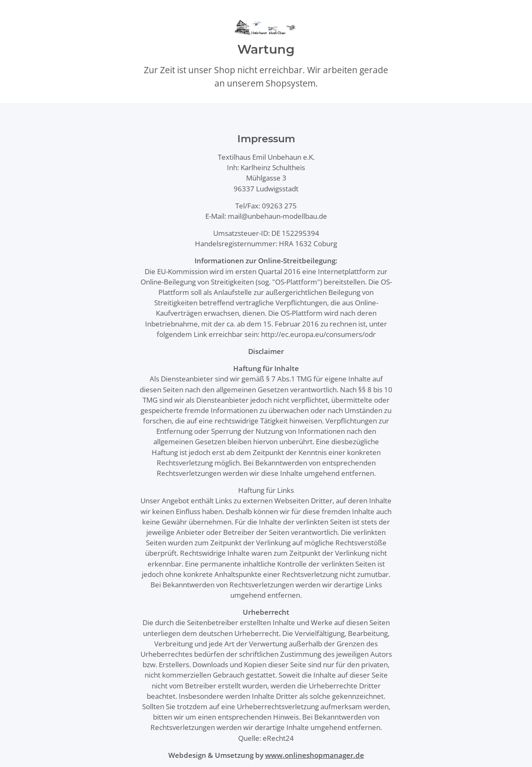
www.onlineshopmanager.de (315, 755)
